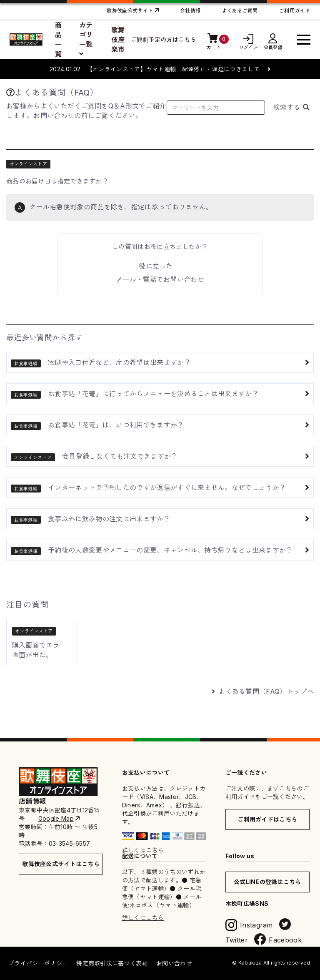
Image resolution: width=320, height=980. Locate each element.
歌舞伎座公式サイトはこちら (61, 864)
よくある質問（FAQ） (52, 93)
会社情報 (190, 11)
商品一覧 (58, 39)
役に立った (156, 266)
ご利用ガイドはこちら (267, 819)
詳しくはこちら (143, 850)
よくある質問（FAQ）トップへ (263, 691)
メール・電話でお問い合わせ (160, 279)
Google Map (56, 818)
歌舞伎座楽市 (118, 40)
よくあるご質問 (240, 11)
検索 (291, 107)
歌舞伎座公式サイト (130, 11)
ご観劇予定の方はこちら (164, 39)
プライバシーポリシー (38, 963)
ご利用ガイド (295, 11)
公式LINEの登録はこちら (267, 882)
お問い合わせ (174, 963)
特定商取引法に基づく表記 (112, 963)
